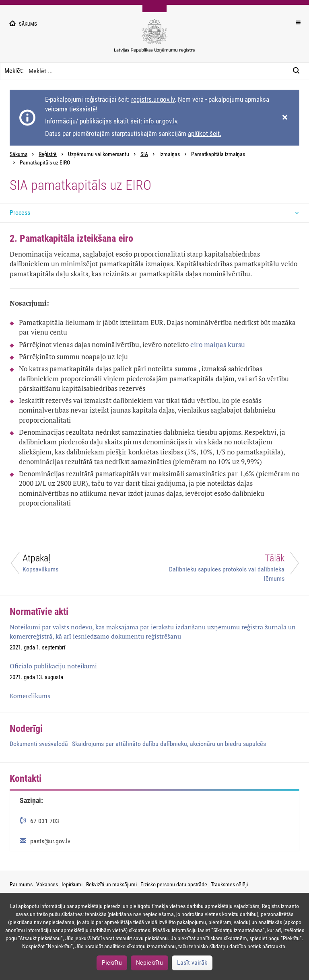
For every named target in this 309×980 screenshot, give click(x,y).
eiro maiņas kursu (218, 344)
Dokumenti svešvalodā (39, 744)
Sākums (19, 154)
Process (20, 213)
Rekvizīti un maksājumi (111, 884)
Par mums (21, 884)
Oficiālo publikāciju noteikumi (53, 666)
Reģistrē (48, 154)
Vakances (47, 884)
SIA (144, 154)
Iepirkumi (72, 884)
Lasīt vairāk (192, 963)
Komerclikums (30, 696)
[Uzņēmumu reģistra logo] (154, 40)
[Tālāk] (232, 567)
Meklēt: (14, 71)
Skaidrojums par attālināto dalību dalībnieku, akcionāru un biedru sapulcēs (169, 744)
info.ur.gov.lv (160, 121)
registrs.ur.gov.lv (153, 99)
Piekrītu (112, 963)
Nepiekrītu (149, 963)
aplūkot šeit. (205, 134)
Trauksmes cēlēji (229, 884)
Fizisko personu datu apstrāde (174, 884)
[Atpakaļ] (77, 565)
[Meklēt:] (299, 71)
